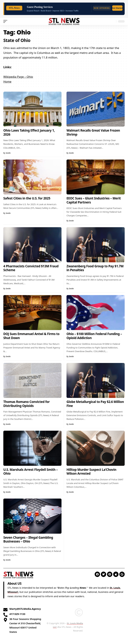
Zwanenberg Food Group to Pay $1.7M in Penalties (95, 268)
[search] (113, 21)
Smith (8, 153)
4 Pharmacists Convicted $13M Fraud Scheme (31, 268)
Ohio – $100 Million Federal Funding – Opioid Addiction (94, 336)
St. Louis (115, 588)
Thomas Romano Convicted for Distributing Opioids (26, 404)
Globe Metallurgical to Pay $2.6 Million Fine (95, 404)
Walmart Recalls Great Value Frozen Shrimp (93, 132)
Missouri (13, 592)
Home (7, 82)
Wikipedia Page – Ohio (18, 77)
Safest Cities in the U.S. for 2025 (27, 198)
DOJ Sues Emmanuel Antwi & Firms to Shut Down (31, 336)
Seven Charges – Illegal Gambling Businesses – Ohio (28, 540)
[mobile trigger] (6, 21)
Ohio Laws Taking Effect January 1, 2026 (29, 132)
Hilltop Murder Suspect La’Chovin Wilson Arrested (91, 472)
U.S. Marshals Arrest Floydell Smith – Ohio (30, 472)
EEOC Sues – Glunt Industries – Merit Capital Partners (94, 200)
